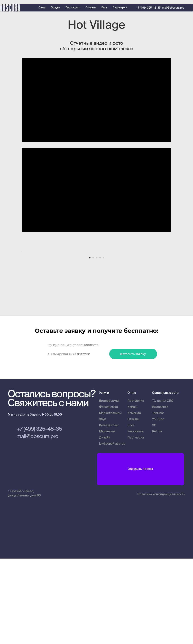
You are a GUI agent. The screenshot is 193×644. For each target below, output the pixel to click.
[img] (186, 479)
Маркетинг (107, 517)
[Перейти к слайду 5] (103, 343)
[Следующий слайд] (171, 295)
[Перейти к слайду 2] (93, 343)
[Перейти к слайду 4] (100, 343)
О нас (42, 8)
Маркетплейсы (110, 499)
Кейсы (132, 493)
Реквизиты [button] (136, 517)
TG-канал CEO (163, 486)
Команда (134, 499)
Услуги (56, 8)
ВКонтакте (160, 493)
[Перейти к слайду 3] (97, 343)
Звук (103, 505)
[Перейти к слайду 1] (90, 343)
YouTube (158, 505)
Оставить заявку (133, 439)
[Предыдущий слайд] (22, 295)
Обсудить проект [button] (140, 555)
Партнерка (120, 8)
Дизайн (105, 523)
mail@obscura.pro (173, 8)
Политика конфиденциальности (161, 580)
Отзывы (91, 8)
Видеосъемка (109, 486)
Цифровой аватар (112, 529)
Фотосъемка (108, 493)
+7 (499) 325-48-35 (148, 8)
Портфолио (73, 8)
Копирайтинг (109, 511)
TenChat (158, 499)
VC (154, 511)
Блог (104, 8)
